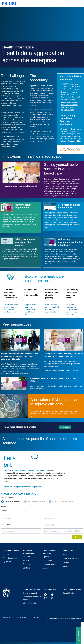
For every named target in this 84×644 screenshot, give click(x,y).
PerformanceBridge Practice (13, 249)
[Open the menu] (80, 4)
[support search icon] (74, 4)
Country (4, 506)
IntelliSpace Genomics (53, 213)
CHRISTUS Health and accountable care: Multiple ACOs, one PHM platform (71, 86)
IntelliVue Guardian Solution (13, 215)
